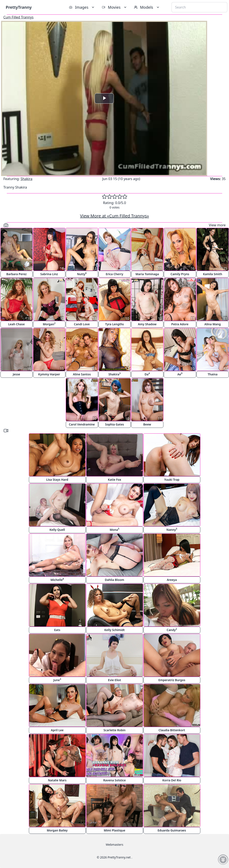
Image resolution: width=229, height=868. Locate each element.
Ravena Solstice (115, 780)
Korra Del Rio (172, 780)
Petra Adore (180, 324)
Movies (114, 7)
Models (147, 7)
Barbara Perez (17, 274)
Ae (180, 374)
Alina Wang (213, 324)
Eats (57, 630)
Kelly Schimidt (115, 630)
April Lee (57, 730)
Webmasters (114, 845)
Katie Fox (114, 480)
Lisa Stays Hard (57, 480)
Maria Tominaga (147, 274)
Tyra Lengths (114, 324)
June (57, 680)
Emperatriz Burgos (172, 680)
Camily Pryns (180, 274)
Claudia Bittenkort (172, 730)
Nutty (82, 274)
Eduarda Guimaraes (172, 830)
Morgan (49, 324)
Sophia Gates (114, 424)
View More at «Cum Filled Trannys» (114, 216)
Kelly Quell (57, 530)
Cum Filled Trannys (18, 17)
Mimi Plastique (114, 830)
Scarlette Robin (115, 730)
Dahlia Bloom (114, 580)
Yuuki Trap (172, 480)
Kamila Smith (212, 274)
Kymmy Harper (49, 374)
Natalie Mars (57, 780)
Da (147, 374)
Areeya (172, 580)
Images (82, 7)
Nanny (172, 529)
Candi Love (82, 324)
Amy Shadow (147, 324)
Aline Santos (82, 374)
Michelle (57, 580)
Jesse (16, 374)
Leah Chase (17, 324)
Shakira (27, 179)
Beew (147, 424)
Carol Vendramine (82, 424)
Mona (114, 529)
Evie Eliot (114, 680)
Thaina (212, 374)
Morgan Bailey (57, 830)
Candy (172, 630)
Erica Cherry (114, 274)
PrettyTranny (19, 7)
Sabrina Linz (49, 274)
